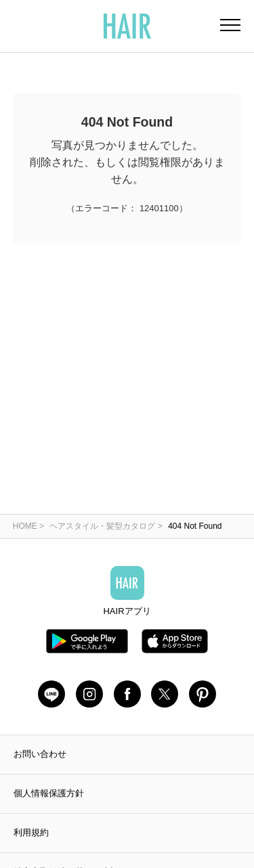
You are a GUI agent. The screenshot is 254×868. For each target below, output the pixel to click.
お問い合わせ (40, 754)
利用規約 (31, 832)
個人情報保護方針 (49, 793)
